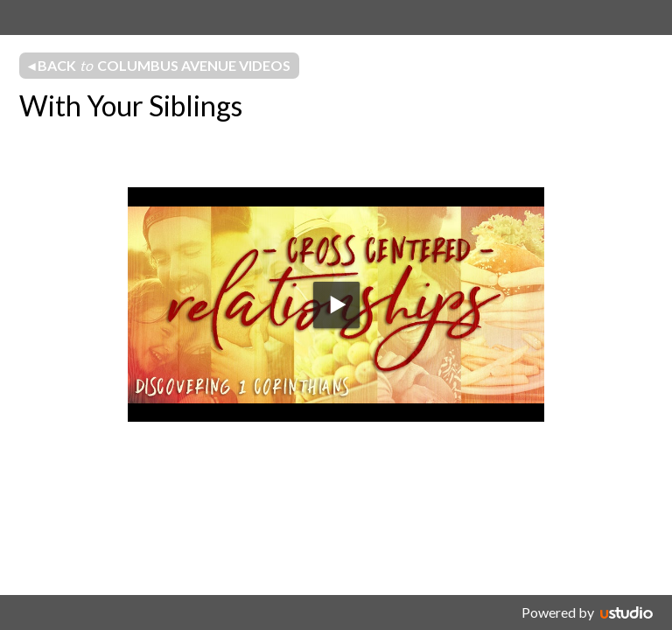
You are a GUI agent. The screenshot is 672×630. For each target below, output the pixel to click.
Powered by (558, 612)
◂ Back (159, 66)
